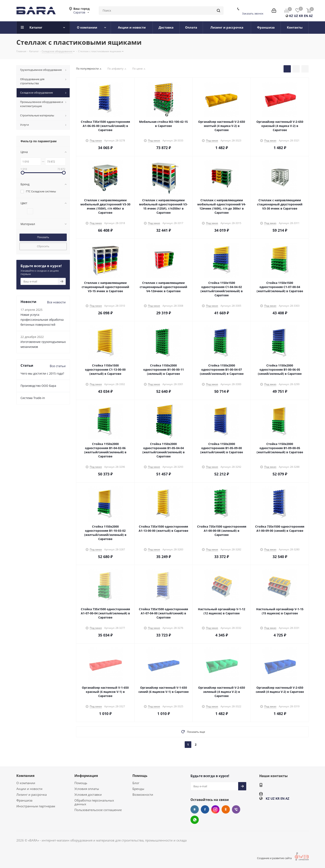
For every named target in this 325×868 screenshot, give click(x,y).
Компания (25, 776)
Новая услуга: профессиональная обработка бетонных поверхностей (42, 320)
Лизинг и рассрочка (32, 794)
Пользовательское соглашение (98, 810)
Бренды (138, 789)
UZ (296, 16)
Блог (136, 783)
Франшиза (24, 800)
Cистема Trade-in (33, 398)
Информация (86, 776)
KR (301, 16)
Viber (236, 809)
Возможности (143, 794)
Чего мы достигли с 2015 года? (42, 373)
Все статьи (58, 366)
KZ (291, 16)
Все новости (56, 302)
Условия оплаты (87, 789)
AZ (311, 16)
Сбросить (43, 246)
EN (306, 16)
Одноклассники (226, 809)
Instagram (215, 809)
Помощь (81, 783)
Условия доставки (88, 794)
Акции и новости (29, 789)
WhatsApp (195, 820)
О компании (26, 783)
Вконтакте (195, 809)
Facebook (205, 809)
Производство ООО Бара (38, 386)
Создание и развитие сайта (280, 858)
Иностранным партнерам (36, 806)
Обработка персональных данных (94, 802)
